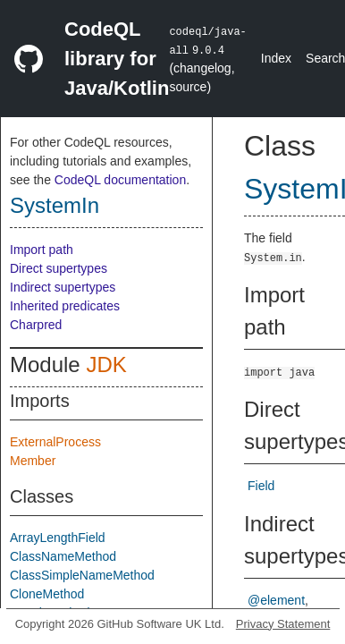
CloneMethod (47, 594)
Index (276, 58)
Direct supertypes (59, 268)
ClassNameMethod (63, 556)
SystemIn (55, 205)
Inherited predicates (65, 306)
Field (261, 486)
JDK (106, 364)
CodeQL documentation (120, 180)
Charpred (36, 325)
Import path (42, 250)
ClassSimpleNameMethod (82, 575)
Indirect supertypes (63, 287)
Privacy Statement (283, 624)
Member (33, 461)
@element (276, 600)
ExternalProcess (55, 442)
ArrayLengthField (58, 538)
